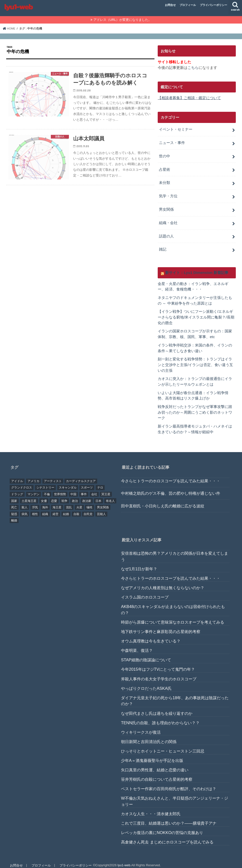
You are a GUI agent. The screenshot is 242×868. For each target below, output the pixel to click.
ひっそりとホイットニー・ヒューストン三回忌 (163, 746)
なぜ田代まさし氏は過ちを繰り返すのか (157, 708)
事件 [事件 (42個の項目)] (84, 489)
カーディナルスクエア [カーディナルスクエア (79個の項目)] (81, 476)
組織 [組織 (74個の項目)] (45, 509)
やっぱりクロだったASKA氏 (146, 683)
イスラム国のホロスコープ (145, 592)
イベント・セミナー (176, 129)
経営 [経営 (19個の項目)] (56, 509)
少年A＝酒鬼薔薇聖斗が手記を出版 (152, 755)
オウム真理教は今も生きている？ (151, 636)
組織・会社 (168, 221)
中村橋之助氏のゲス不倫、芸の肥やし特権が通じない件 (171, 488)
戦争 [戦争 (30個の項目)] (64, 496)
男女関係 (166, 208)
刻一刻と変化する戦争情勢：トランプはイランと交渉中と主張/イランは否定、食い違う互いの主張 (195, 361)
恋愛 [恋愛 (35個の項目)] (54, 496)
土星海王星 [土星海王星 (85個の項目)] (29, 496)
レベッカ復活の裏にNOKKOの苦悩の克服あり (162, 828)
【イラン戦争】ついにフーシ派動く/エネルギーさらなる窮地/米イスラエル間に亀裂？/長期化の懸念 (196, 314)
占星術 (165, 168)
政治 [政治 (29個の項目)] (75, 496)
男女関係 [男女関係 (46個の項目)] (103, 502)
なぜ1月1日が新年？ (139, 564)
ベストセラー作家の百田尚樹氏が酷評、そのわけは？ (169, 784)
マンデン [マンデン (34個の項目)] (33, 489)
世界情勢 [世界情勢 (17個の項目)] (60, 489)
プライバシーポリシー (213, 5)
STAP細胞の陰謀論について (146, 655)
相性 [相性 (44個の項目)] (35, 509)
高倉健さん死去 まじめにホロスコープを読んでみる (167, 837)
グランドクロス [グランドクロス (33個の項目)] (22, 483)
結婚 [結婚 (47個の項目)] (66, 509)
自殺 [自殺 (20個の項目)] (76, 509)
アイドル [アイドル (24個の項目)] (17, 476)
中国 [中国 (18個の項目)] (73, 489)
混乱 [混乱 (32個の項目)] (69, 502)
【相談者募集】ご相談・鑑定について (189, 98)
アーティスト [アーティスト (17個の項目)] (53, 476)
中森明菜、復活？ (137, 645)
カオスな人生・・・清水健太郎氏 (151, 809)
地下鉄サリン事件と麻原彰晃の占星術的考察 (161, 627)
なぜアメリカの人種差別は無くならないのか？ (163, 583)
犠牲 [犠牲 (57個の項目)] (90, 502)
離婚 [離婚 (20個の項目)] (14, 516)
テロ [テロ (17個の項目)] (100, 483)
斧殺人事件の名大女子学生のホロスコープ (159, 674)
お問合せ (170, 5)
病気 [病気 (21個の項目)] (25, 509)
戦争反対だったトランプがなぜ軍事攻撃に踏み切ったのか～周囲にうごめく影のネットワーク (195, 408)
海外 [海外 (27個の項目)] (45, 502)
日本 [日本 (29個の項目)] (98, 496)
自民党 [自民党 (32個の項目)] (88, 509)
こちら (193, 67)
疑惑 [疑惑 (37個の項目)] (14, 509)
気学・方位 (168, 195)
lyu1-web (123, 860)
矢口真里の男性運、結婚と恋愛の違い (155, 765)
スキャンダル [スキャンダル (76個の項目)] (68, 483)
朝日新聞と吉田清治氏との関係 (149, 736)
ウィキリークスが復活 (141, 727)
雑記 (163, 247)
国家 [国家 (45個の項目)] (14, 496)
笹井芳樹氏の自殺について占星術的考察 (157, 774)
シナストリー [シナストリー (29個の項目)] (45, 483)
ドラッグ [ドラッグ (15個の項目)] (17, 489)
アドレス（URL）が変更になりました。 (122, 20)
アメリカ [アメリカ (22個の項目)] (33, 476)
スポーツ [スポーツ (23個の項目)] (87, 483)
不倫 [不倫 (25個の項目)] (47, 489)
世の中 (165, 155)
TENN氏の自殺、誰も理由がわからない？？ (160, 718)
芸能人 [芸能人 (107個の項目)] (101, 509)
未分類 (165, 181)
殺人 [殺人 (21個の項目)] (25, 502)
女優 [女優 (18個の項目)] (44, 496)
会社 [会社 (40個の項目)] (94, 489)
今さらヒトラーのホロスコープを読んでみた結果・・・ (171, 476)
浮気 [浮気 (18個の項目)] (35, 502)
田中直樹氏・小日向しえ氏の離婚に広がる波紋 (163, 501)
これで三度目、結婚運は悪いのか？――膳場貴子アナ (169, 818)
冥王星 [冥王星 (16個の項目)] (106, 489)
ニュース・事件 (172, 142)
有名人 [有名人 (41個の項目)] (110, 496)
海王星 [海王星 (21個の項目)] (57, 502)
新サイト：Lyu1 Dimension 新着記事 (197, 270)
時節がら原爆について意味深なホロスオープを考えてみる (173, 617)
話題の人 (166, 234)
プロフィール (188, 5)
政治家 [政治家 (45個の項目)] (87, 496)
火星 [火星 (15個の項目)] (79, 502)
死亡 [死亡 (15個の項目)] (14, 502)
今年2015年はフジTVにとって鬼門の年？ (158, 664)
